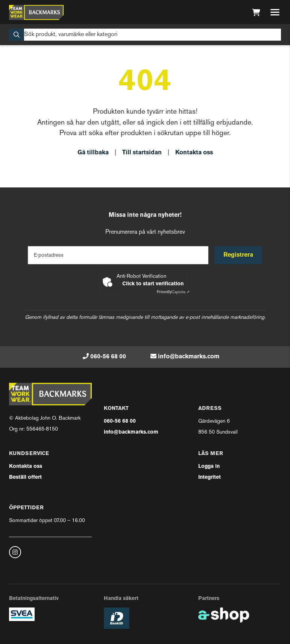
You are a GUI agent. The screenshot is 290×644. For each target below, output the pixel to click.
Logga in (209, 467)
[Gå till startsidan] (36, 12)
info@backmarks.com (189, 357)
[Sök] (145, 35)
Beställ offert (25, 477)
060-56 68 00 (108, 357)
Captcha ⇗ (173, 292)
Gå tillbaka (93, 153)
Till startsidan (142, 153)
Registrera (238, 255)
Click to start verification (153, 284)
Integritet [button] (210, 477)
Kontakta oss (194, 153)
